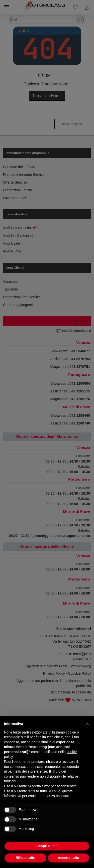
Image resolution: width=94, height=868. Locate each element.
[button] (87, 724)
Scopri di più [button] (47, 846)
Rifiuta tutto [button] (25, 858)
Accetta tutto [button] (68, 858)
